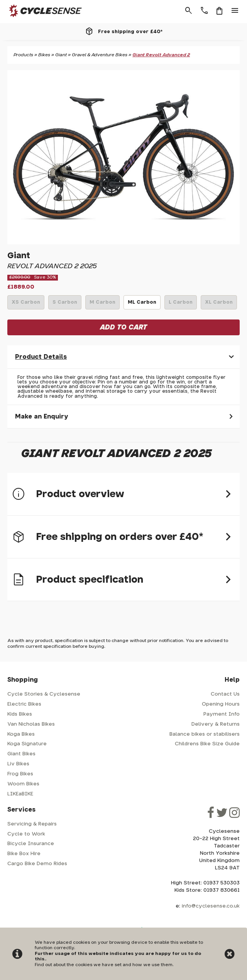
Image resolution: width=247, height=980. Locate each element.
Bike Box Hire (24, 854)
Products (23, 55)
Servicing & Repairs (32, 824)
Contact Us (225, 694)
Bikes (44, 55)
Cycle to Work (26, 834)
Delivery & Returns (216, 724)
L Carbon (181, 304)
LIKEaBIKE (20, 794)
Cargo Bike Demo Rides (37, 864)
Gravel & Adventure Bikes (100, 55)
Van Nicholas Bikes (31, 724)
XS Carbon (26, 304)
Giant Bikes (21, 754)
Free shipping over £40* (130, 32)
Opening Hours (221, 704)
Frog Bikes (20, 774)
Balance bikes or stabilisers (205, 734)
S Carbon (65, 304)
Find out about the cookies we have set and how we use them (104, 965)
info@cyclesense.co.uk (211, 906)
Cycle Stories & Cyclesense (44, 694)
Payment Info (222, 714)
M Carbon (102, 304)
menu (235, 11)
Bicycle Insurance (31, 844)
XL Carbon (219, 304)
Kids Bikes (20, 714)
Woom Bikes (23, 784)
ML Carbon (142, 304)
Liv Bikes (18, 764)
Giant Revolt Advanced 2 (161, 55)
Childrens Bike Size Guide (207, 744)
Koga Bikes (21, 734)
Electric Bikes (24, 704)
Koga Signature (27, 744)
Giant (61, 55)
